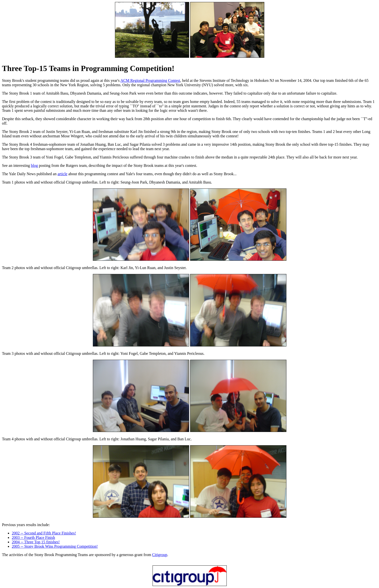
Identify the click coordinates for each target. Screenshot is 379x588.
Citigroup (160, 555)
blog (34, 165)
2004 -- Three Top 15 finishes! (36, 542)
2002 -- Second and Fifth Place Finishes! (44, 533)
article (62, 174)
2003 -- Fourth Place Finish (33, 538)
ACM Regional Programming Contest (150, 80)
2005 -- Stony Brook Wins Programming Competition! (55, 546)
